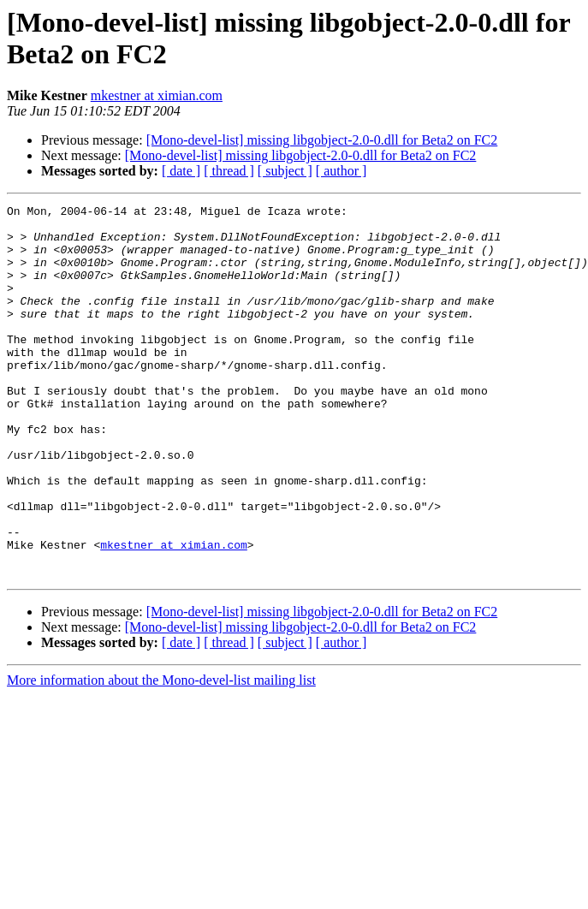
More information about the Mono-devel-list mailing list (161, 755)
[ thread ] (229, 171)
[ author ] (342, 171)
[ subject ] (285, 171)
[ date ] (181, 171)
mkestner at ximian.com (157, 95)
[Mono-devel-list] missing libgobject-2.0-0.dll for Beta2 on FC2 (322, 140)
